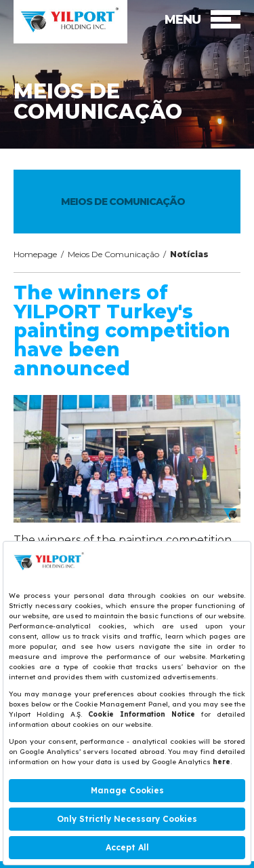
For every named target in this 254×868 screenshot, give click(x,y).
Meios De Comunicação (113, 254)
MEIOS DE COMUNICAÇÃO (123, 202)
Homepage (35, 254)
